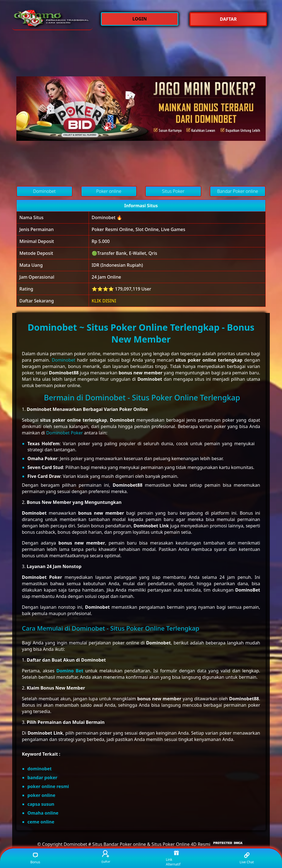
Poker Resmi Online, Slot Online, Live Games (139, 229)
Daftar (106, 857)
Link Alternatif (173, 858)
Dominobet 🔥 (107, 217)
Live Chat (247, 858)
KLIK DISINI (104, 301)
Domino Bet (70, 671)
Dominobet (64, 360)
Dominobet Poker (65, 433)
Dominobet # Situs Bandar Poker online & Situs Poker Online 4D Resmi (137, 844)
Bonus (35, 858)
